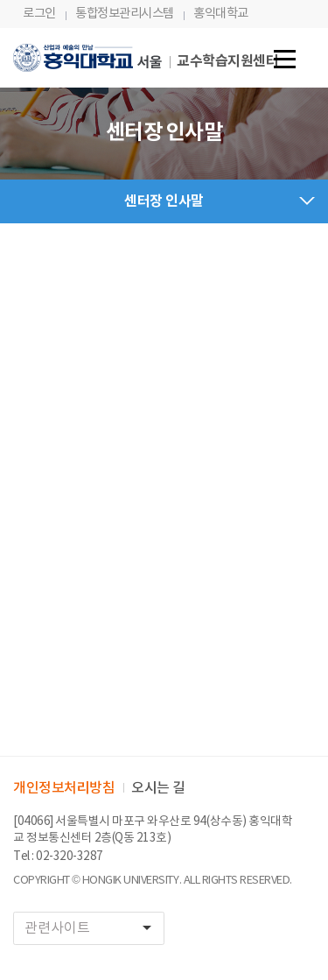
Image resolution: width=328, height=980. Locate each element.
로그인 (39, 14)
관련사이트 (94, 928)
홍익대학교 (221, 14)
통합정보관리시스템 (125, 14)
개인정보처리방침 (64, 788)
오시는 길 (158, 788)
